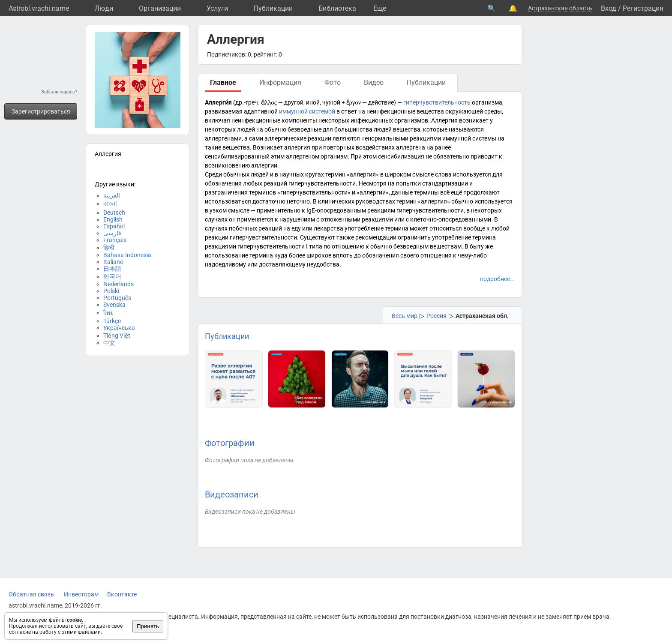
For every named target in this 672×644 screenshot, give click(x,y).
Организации (160, 8)
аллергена (411, 147)
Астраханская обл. (482, 316)
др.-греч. (247, 102)
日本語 (112, 269)
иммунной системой (307, 111)
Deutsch (114, 213)
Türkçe (112, 321)
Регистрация (643, 8)
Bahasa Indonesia (127, 255)
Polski (111, 291)
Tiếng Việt (117, 335)
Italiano (113, 262)
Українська (119, 328)
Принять (148, 626)
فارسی (112, 233)
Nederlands (118, 284)
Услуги (217, 8)
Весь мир (405, 316)
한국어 (112, 276)
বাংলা (110, 204)
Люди (104, 8)
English (113, 219)
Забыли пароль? (59, 92)
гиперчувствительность (437, 102)
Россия (436, 316)
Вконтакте (122, 594)
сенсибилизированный (237, 156)
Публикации (273, 8)
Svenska (114, 305)
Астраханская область (560, 8)
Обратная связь (31, 594)
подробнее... (498, 279)
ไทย (108, 313)
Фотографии (230, 443)
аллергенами (223, 138)
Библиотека (337, 8)
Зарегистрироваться (41, 111)
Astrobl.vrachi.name (39, 8)
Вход (609, 8)
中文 (109, 343)
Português (117, 298)
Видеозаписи (232, 494)
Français (115, 240)
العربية (112, 195)
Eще (380, 8)
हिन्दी (109, 248)
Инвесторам (81, 594)
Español (114, 226)
